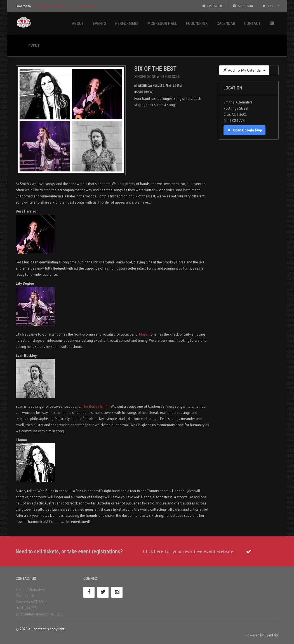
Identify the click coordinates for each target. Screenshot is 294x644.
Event (34, 46)
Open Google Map (244, 130)
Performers (127, 23)
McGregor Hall (162, 23)
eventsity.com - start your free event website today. (65, 6)
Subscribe (243, 6)
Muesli (144, 334)
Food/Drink (197, 23)
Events (99, 23)
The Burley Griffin (96, 406)
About (78, 23)
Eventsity (272, 635)
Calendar (226, 23)
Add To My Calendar (244, 70)
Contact (252, 23)
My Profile (213, 6)
